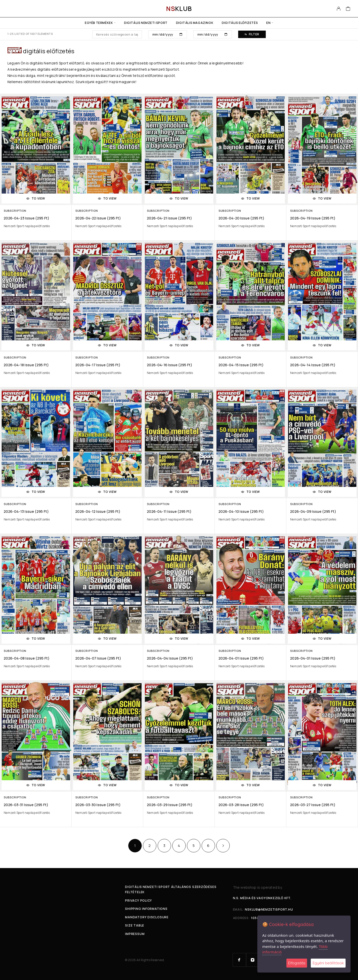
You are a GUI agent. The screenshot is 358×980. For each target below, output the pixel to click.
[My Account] (339, 9)
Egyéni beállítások (328, 963)
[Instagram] (253, 960)
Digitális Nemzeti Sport (146, 23)
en (268, 23)
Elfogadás (297, 963)
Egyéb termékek (99, 23)
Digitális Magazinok (195, 23)
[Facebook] (239, 960)
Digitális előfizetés (240, 23)
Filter (252, 34)
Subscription (15, 211)
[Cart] (348, 9)
